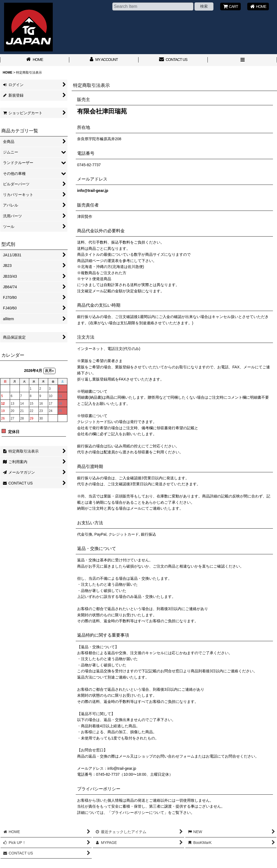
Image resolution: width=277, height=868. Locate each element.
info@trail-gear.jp (93, 191)
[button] (242, 60)
